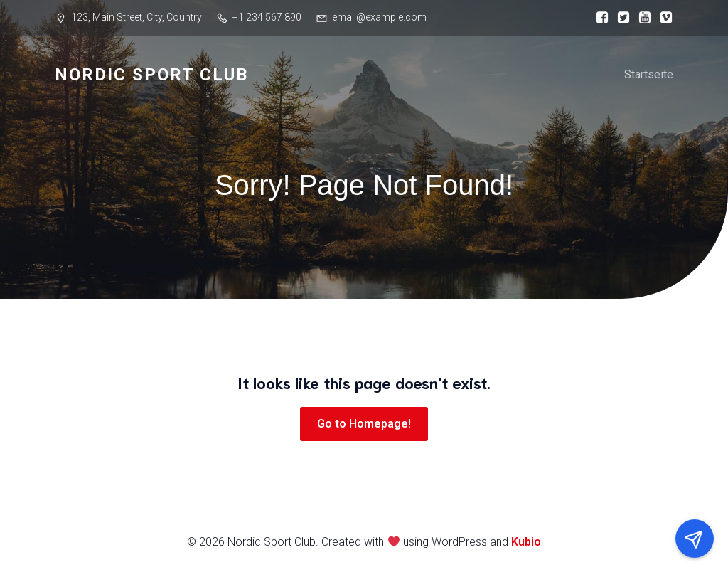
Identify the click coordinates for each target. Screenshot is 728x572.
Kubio (526, 542)
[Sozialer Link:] (599, 18)
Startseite (649, 74)
